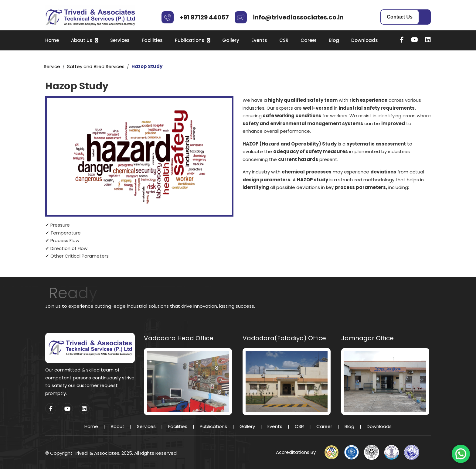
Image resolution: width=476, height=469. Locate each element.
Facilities (152, 40)
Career (309, 40)
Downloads (365, 40)
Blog (334, 40)
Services (120, 40)
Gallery (231, 40)
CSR (284, 40)
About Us (82, 40)
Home (52, 40)
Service (52, 66)
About (117, 426)
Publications (190, 40)
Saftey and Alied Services (96, 66)
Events (259, 40)
